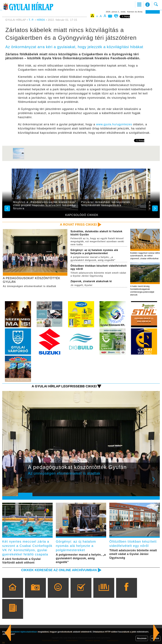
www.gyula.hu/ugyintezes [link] (114, 124)
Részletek (142, 638)
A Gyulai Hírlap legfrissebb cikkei (64, 386)
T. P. (32, 20)
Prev (23, 481)
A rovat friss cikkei (78, 224)
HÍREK (41, 20)
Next (155, 481)
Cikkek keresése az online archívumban (59, 570)
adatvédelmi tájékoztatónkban (23, 632)
